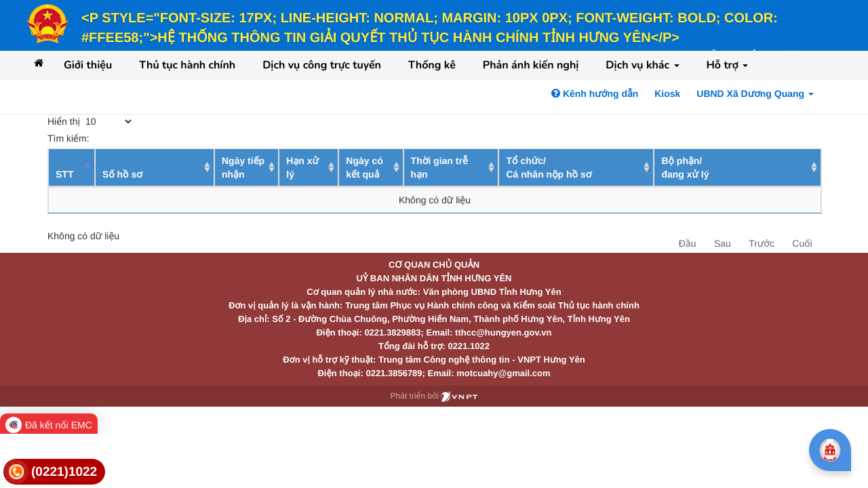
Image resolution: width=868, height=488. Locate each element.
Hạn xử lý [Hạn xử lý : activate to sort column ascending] (302, 167)
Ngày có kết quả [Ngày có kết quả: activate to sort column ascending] (364, 167)
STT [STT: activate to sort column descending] (64, 174)
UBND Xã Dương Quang (755, 94)
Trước (762, 243)
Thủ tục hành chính (187, 65)
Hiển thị (91, 121)
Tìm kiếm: (147, 138)
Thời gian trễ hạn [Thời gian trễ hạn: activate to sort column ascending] (439, 167)
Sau (723, 243)
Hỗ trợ (728, 65)
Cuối (802, 243)
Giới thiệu (88, 65)
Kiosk (667, 94)
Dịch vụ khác (642, 65)
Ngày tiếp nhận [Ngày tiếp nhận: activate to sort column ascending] (243, 167)
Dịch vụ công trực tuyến (322, 65)
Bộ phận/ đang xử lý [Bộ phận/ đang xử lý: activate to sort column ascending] (685, 167)
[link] (54, 472)
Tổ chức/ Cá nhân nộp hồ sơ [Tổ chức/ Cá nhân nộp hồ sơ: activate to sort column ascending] (549, 167)
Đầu (688, 243)
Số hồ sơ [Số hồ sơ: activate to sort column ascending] (122, 174)
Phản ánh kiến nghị (531, 65)
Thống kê (432, 65)
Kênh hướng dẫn (595, 94)
